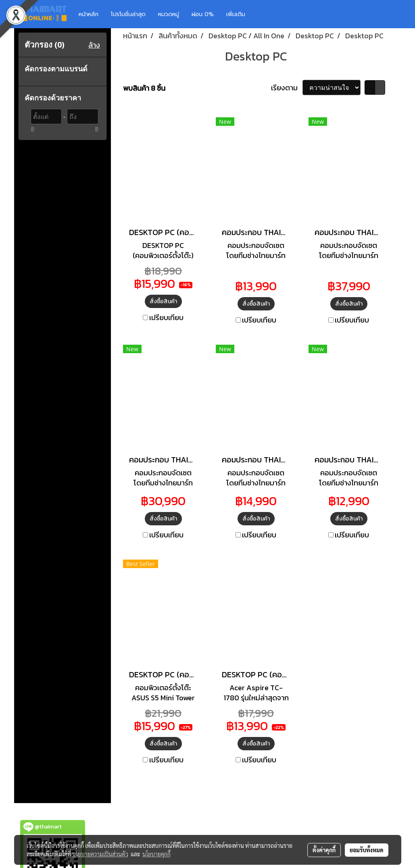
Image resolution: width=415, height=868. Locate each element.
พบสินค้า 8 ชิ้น (144, 88)
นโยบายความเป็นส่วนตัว (100, 854)
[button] (263, 14)
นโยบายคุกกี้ (156, 854)
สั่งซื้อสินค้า (163, 301)
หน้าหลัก (89, 14)
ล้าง (94, 45)
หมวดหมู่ (169, 14)
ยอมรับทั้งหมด (367, 850)
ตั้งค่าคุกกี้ (324, 850)
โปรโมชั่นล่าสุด (128, 14)
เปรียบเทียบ (166, 317)
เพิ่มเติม (236, 14)
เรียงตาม (287, 88)
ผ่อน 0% (203, 14)
